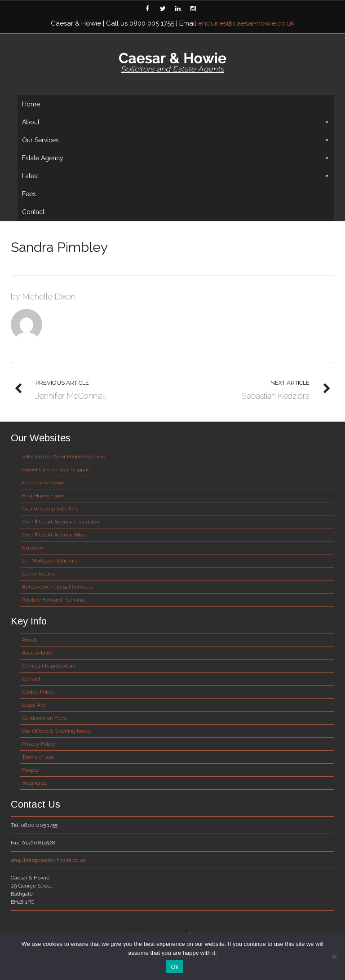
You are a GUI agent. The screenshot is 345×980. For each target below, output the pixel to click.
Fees (29, 194)
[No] (334, 957)
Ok (175, 967)
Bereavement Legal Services (57, 587)
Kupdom (33, 548)
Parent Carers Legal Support (56, 470)
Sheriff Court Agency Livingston (61, 522)
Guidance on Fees (44, 718)
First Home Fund (43, 496)
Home (31, 104)
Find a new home (43, 483)
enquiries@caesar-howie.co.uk (246, 23)
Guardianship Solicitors (50, 509)
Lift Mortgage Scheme (49, 561)
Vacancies (34, 783)
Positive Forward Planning (53, 600)
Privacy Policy (39, 744)
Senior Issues (38, 574)
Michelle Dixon (49, 297)
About (176, 122)
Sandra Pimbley (59, 247)
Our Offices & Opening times (56, 731)
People (30, 770)
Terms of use (38, 757)
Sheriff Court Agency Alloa (54, 535)
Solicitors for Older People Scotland (64, 457)
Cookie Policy (38, 692)
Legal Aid (33, 705)
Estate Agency (176, 158)
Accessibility (38, 653)
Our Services (176, 140)
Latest (176, 176)
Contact (33, 212)
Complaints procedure (49, 666)
